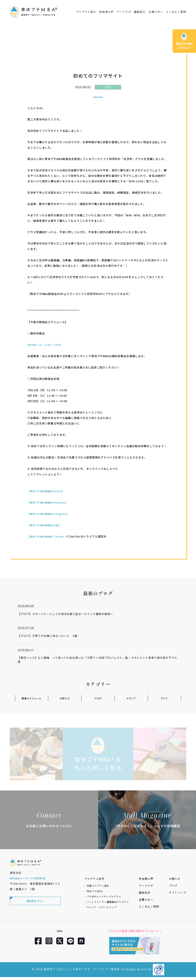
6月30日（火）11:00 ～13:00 (47, 345)
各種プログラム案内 (98, 886)
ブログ (108, 87)
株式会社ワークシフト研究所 (30, 884)
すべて (164, 698)
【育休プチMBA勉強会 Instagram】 (51, 514)
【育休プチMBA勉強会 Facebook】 (51, 502)
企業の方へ (156, 12)
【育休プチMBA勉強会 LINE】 (47, 525)
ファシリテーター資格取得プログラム (108, 902)
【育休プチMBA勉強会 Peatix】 (49, 491)
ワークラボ (124, 12)
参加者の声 (106, 12)
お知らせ (65, 698)
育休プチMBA (95, 891)
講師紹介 (140, 12)
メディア (131, 698)
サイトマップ (178, 893)
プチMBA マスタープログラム (104, 896)
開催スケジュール (32, 698)
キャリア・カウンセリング (102, 907)
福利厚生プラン (34, 908)
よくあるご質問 (176, 12)
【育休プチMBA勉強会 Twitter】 (50, 536)
